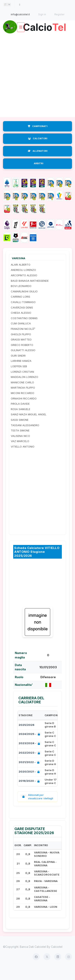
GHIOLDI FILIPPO (21, 346)
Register (59, 14)
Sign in (42, 14)
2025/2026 (26, 737)
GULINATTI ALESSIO (23, 362)
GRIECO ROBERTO (22, 356)
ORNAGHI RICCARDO (24, 410)
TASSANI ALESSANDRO (25, 437)
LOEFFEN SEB (19, 378)
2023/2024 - (30, 755)
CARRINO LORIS (20, 308)
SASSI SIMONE (20, 431)
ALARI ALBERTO (21, 276)
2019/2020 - (30, 793)
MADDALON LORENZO (24, 389)
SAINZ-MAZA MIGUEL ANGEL (29, 426)
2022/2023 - (30, 765)
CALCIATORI (38, 150)
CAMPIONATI (38, 138)
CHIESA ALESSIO (21, 324)
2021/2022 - (30, 774)
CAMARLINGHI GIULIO (24, 303)
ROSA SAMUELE (20, 421)
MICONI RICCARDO (22, 405)
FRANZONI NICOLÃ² (23, 340)
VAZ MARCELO (20, 453)
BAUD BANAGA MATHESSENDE (30, 292)
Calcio (38, 39)
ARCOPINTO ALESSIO (24, 287)
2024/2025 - (30, 746)
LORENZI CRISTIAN (22, 383)
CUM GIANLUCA (21, 335)
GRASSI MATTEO (21, 351)
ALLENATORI (38, 163)
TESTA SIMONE (20, 442)
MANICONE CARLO (22, 394)
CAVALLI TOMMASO (23, 314)
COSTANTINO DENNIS (24, 330)
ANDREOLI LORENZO (23, 282)
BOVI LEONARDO (21, 298)
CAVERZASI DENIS (22, 319)
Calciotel (57, 958)
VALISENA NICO (20, 448)
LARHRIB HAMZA (21, 372)
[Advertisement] (37, 87)
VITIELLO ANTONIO (23, 458)
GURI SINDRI (18, 367)
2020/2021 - (30, 783)
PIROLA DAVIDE (20, 415)
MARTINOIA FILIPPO (23, 399)
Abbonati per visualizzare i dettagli (37, 808)
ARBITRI (38, 175)
